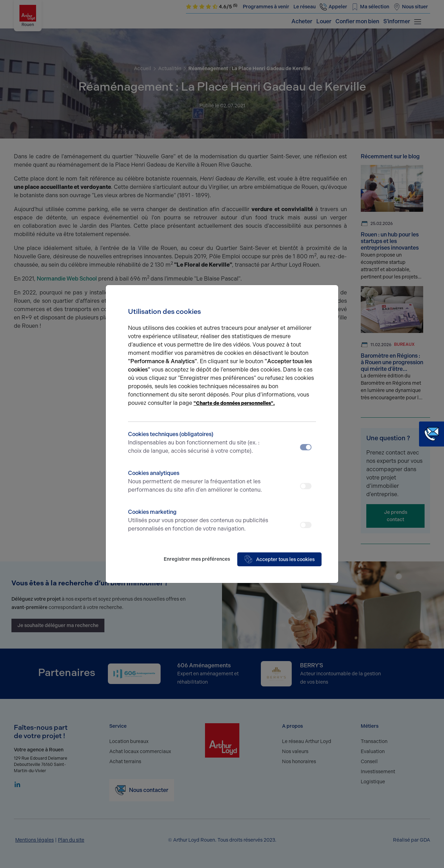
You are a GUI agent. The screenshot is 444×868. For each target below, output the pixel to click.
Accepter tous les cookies (279, 559)
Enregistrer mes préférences (197, 559)
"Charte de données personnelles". (234, 403)
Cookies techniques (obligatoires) (199, 443)
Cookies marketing (199, 521)
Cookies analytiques (199, 482)
